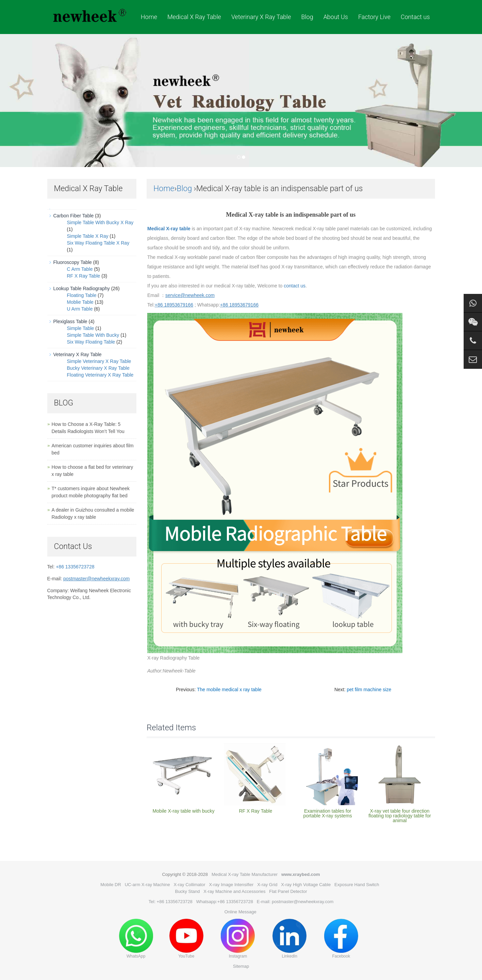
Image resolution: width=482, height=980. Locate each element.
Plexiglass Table (70, 321)
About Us (336, 17)
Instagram (238, 939)
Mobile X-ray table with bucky (183, 811)
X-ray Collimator (189, 885)
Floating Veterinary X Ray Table (100, 375)
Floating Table (82, 295)
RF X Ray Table (255, 811)
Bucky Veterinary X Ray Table (98, 368)
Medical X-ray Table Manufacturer (245, 874)
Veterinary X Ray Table (261, 17)
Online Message (240, 912)
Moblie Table (80, 302)
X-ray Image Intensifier (231, 885)
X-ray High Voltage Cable (306, 885)
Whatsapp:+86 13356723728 (225, 902)
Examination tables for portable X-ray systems (328, 813)
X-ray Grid (267, 885)
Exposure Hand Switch (357, 885)
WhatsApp (136, 939)
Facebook (341, 939)
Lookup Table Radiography (82, 288)
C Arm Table (80, 269)
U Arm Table (80, 309)
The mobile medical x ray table (229, 690)
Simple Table (81, 328)
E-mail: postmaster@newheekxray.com (295, 902)
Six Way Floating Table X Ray (98, 243)
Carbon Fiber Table (74, 216)
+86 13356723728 (75, 567)
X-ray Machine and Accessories (234, 891)
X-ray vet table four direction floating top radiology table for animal (400, 816)
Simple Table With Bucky (93, 335)
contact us (295, 286)
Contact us (415, 17)
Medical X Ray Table (194, 17)
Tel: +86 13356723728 (171, 902)
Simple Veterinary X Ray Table (99, 361)
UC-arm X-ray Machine (147, 885)
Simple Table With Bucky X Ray (100, 222)
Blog (307, 17)
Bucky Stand (187, 891)
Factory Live (374, 17)
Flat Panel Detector (288, 891)
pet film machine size (369, 690)
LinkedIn (289, 939)
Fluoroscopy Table (73, 262)
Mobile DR (111, 885)
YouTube (186, 939)
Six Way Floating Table (91, 342)
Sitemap (241, 966)
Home (149, 17)
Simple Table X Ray (88, 236)
